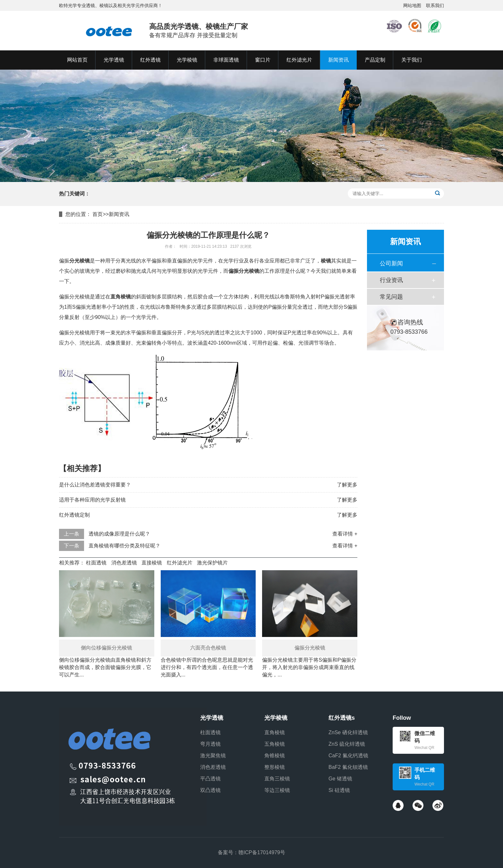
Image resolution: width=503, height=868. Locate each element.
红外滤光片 (180, 563)
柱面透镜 (96, 563)
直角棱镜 (275, 732)
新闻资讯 (119, 214)
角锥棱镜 (275, 756)
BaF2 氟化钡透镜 (348, 767)
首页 (98, 214)
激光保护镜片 (212, 563)
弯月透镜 (210, 744)
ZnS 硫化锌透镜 (347, 744)
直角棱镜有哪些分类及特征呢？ (124, 546)
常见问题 (391, 297)
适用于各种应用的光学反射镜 (92, 500)
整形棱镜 (275, 767)
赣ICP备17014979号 (262, 852)
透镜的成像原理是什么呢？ (119, 534)
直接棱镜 (152, 563)
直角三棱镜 (277, 779)
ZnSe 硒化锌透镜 (348, 732)
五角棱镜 (275, 744)
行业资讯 (391, 280)
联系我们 (435, 5)
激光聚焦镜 (213, 756)
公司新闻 (391, 263)
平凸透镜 (210, 779)
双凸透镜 (210, 790)
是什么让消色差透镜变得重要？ (95, 485)
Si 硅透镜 (339, 790)
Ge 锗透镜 (340, 779)
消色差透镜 (124, 563)
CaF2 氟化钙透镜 (348, 756)
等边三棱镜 (277, 790)
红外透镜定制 (74, 515)
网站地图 (412, 5)
